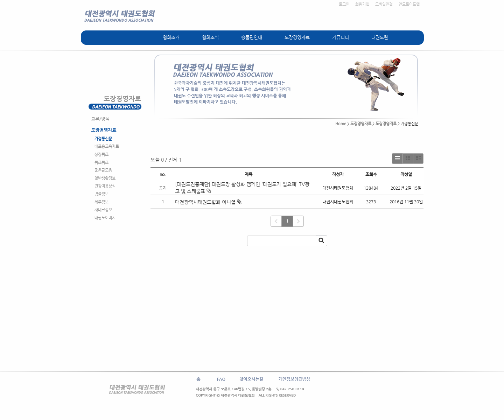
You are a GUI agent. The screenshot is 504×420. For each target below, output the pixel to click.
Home (341, 124)
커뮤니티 (341, 37)
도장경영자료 (297, 37)
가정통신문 (103, 139)
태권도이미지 (105, 218)
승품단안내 (252, 37)
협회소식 (210, 37)
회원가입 (362, 4)
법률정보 (101, 194)
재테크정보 (103, 210)
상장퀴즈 (101, 155)
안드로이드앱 (409, 4)
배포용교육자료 (107, 146)
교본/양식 (100, 119)
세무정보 (101, 202)
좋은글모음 (103, 170)
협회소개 (171, 37)
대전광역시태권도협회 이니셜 (205, 202)
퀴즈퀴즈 (101, 163)
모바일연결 (384, 4)
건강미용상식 (105, 186)
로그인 (344, 4)
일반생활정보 (105, 178)
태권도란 (380, 37)
